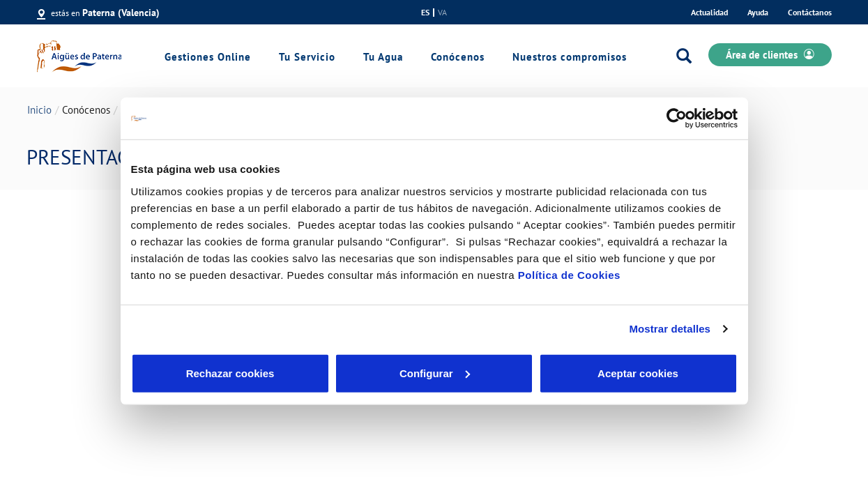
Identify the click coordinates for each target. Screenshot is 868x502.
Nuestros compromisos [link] (570, 57)
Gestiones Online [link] (208, 57)
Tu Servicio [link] (307, 57)
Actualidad (709, 12)
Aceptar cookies (638, 373)
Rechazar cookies (230, 373)
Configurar (435, 373)
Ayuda (758, 12)
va (442, 13)
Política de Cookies (569, 274)
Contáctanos (810, 12)
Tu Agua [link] (383, 57)
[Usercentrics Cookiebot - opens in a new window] (677, 119)
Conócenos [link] (458, 57)
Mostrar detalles (670, 329)
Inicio (39, 110)
